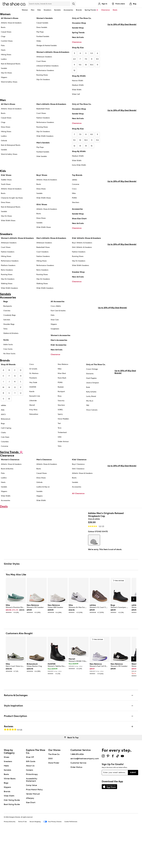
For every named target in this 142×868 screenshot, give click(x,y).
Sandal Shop (78, 28)
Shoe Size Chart (79, 219)
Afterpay (30, 835)
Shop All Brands (8, 364)
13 (80, 146)
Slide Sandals (42, 156)
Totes (5, 329)
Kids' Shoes (6, 175)
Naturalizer (34, 414)
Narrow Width (78, 81)
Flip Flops (40, 32)
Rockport (61, 392)
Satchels (7, 320)
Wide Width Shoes (8, 221)
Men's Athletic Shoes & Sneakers (51, 104)
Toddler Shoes (6, 180)
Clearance (77, 42)
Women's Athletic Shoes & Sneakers (53, 52)
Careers (29, 807)
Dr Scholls (33, 369)
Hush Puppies (91, 378)
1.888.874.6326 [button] (77, 791)
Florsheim (33, 378)
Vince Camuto (92, 410)
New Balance (63, 364)
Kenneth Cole (35, 396)
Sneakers (8, 798)
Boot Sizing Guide (12, 841)
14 (86, 146)
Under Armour (63, 442)
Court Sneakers (42, 252)
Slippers (4, 77)
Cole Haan (5, 437)
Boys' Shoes (42, 175)
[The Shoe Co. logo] (14, 4)
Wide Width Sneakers (45, 136)
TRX (88, 405)
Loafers (4, 59)
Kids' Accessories (58, 345)
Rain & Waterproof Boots (11, 64)
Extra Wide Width (79, 165)
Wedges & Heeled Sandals (47, 46)
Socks (6, 340)
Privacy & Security (10, 858)
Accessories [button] (68, 10)
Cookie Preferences (71, 858)
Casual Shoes (6, 32)
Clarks (3, 433)
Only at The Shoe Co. (82, 18)
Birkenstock (6, 419)
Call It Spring (6, 428)
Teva (59, 428)
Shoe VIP (30, 794)
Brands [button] (79, 10)
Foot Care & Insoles (58, 311)
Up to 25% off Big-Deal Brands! (122, 63)
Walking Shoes (7, 284)
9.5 (80, 65)
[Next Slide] (134, 636)
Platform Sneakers (8, 265)
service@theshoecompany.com (85, 795)
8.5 (97, 59)
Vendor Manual (33, 831)
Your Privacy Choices (52, 859)
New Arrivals (78, 37)
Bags (6, 301)
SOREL (60, 410)
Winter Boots (10, 815)
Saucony (61, 401)
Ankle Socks (8, 345)
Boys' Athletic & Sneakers (82, 243)
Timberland (62, 432)
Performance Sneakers (45, 70)
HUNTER (33, 387)
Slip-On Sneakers (43, 80)
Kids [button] (39, 10)
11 (97, 65)
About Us (30, 802)
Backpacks (8, 306)
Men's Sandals (43, 143)
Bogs (3, 424)
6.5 (74, 59)
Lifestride (33, 401)
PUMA (74, 198)
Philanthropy (32, 811)
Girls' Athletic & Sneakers (82, 247)
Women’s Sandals (45, 18)
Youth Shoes (6, 184)
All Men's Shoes (8, 104)
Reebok (61, 387)
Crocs (74, 189)
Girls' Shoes (42, 204)
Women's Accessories (60, 335)
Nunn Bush (62, 378)
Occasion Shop (79, 23)
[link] (15, 646)
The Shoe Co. (54, 791)
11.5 (97, 140)
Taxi (59, 423)
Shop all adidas (94, 521)
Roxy (60, 396)
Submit (133, 809)
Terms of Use (22, 858)
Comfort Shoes (7, 41)
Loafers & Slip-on (43, 487)
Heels (3, 50)
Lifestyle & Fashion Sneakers (47, 66)
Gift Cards (31, 798)
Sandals (57, 10)
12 (74, 70)
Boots (3, 27)
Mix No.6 (90, 401)
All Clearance (78, 493)
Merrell (32, 405)
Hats (53, 315)
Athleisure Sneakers (44, 57)
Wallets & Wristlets (11, 333)
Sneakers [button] (47, 10)
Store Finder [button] (54, 800)
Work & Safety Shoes (9, 82)
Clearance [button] (106, 10)
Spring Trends (78, 33)
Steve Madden (63, 419)
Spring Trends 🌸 (91, 10)
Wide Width (77, 90)
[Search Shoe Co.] (49, 4)
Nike (74, 193)
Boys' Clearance (78, 464)
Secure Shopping (35, 858)
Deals (115, 10)
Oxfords (4, 141)
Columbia (5, 442)
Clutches (7, 311)
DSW (50, 795)
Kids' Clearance (79, 460)
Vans (60, 446)
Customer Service (78, 800)
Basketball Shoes (43, 109)
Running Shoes (42, 75)
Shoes (6, 794)
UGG (60, 437)
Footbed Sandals (43, 36)
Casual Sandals (42, 23)
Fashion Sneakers (43, 118)
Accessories (77, 209)
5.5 (92, 53)
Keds (88, 387)
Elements (90, 374)
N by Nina (33, 410)
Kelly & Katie (91, 392)
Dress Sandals (42, 27)
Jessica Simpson (93, 383)
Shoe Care (55, 320)
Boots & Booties (7, 469)
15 (92, 146)
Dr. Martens (34, 373)
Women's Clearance (10, 460)
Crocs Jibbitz (56, 306)
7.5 (86, 59)
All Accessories (58, 301)
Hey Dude (33, 382)
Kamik (32, 392)
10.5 (92, 65)
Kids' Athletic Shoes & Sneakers (86, 238)
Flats (3, 46)
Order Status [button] (76, 804)
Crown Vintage (92, 369)
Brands (7, 828)
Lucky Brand (91, 396)
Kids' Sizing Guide (12, 837)
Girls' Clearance (78, 469)
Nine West (62, 373)
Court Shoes (41, 61)
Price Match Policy (34, 826)
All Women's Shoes (10, 18)
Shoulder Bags (9, 324)
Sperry (60, 414)
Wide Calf (76, 94)
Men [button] (33, 10)
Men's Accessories (59, 340)
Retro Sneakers (7, 270)
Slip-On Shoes (6, 73)
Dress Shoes (6, 127)
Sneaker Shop (78, 272)
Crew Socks (8, 349)
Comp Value (31, 822)
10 (86, 65)
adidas (75, 180)
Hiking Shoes (6, 55)
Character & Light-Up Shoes (12, 198)
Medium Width (78, 85)
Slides (39, 41)
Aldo (3, 410)
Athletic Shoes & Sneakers (11, 23)
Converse (76, 184)
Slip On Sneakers (79, 261)
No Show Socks (9, 354)
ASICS (3, 414)
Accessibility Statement (32, 817)
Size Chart (31, 839)
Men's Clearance (44, 460)
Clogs (3, 36)
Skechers (76, 202)
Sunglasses (55, 329)
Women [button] (25, 10)
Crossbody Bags (9, 315)
